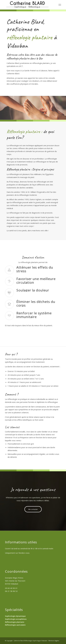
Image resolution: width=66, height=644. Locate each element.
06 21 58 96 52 (11, 591)
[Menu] (60, 5)
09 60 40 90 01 (11, 588)
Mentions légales (54, 641)
